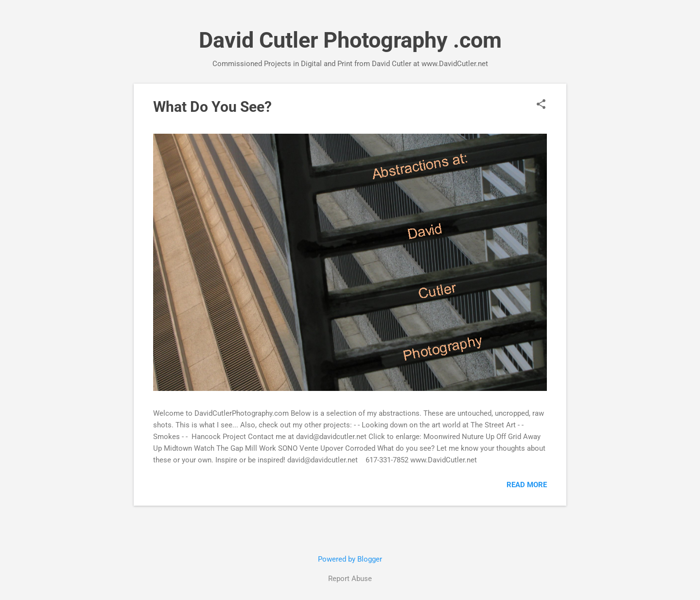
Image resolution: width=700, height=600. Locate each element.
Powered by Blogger (350, 559)
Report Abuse (350, 579)
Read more (527, 485)
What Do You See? (212, 107)
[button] (541, 105)
